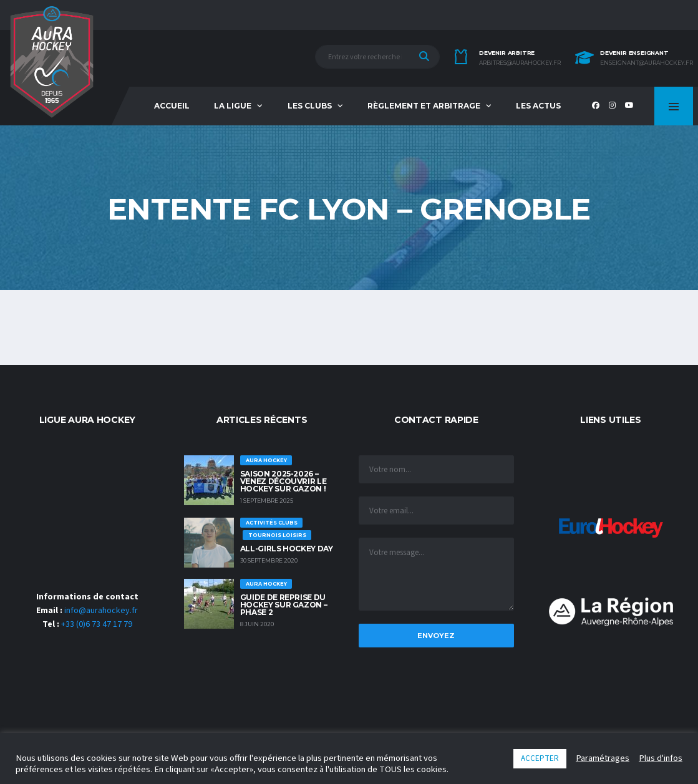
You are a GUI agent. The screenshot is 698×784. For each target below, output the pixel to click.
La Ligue (233, 106)
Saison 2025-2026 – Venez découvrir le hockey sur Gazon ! (284, 481)
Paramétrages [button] (603, 758)
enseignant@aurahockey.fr (647, 63)
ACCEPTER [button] (540, 758)
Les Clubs (310, 106)
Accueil (172, 106)
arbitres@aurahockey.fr (520, 63)
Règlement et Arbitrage (424, 106)
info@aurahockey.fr (101, 611)
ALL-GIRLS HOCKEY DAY (287, 549)
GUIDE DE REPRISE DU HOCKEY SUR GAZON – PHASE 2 (284, 605)
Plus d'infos (661, 758)
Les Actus (538, 106)
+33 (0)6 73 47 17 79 (97, 624)
